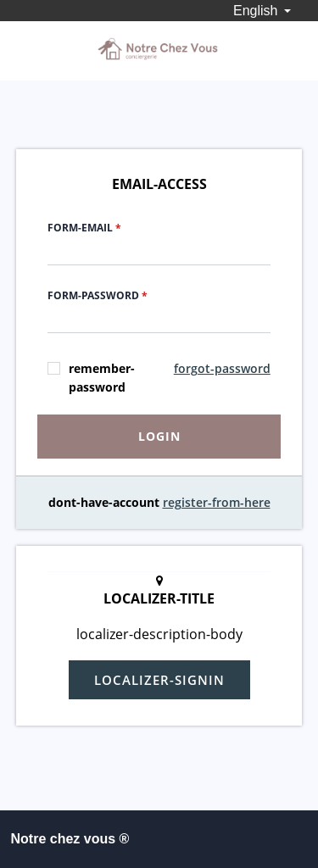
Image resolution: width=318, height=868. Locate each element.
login (159, 436)
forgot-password (222, 368)
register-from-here (217, 502)
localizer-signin (159, 680)
